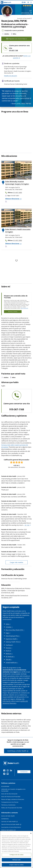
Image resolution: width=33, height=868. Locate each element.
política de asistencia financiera (15, 702)
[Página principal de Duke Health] (4, 2)
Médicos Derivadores (8, 830)
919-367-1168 (17, 409)
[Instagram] (8, 771)
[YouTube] (8, 774)
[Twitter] (5, 774)
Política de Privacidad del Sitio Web (12, 808)
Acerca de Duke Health (8, 816)
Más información (25, 308)
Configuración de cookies (16, 855)
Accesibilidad (5, 786)
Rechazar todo (16, 860)
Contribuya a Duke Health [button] (17, 751)
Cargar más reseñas (16, 562)
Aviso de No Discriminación (9, 794)
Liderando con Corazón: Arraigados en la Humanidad (13, 790)
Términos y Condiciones (8, 805)
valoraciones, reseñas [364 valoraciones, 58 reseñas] (26, 13)
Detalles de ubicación (11, 76)
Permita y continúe (13, 312)
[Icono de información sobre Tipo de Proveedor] (31, 19)
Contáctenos (24, 772)
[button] (31, 2)
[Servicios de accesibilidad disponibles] (7, 202)
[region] (16, 849)
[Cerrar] (31, 833)
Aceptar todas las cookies (16, 865)
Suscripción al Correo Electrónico (11, 827)
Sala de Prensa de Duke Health (10, 824)
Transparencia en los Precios (10, 802)
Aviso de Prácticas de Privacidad (11, 797)
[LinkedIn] (11, 771)
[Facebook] (5, 771)
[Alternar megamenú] (28, 2)
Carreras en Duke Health (9, 821)
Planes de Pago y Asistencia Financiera (13, 799)
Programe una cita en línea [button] (16, 39)
